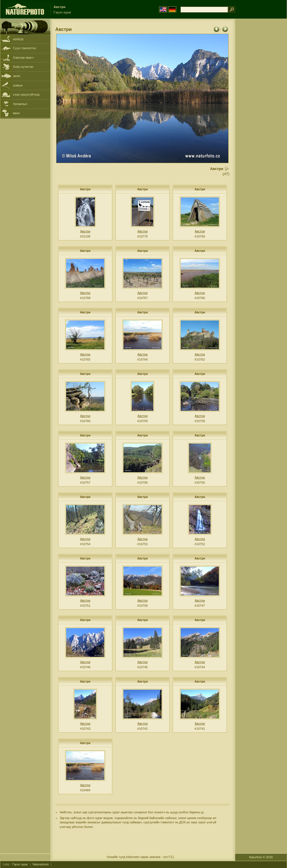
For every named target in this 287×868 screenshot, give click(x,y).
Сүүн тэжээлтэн (24, 48)
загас (17, 76)
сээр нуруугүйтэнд (26, 94)
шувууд (18, 39)
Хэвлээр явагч (23, 58)
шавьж (18, 85)
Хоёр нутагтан (23, 67)
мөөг (16, 113)
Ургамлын (20, 104)
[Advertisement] (261, 110)
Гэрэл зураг (20, 864)
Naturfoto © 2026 (261, 857)
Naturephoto (41, 864)
